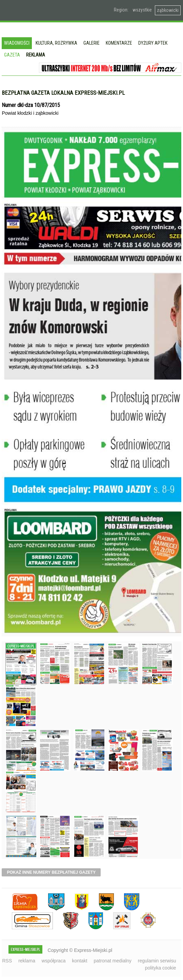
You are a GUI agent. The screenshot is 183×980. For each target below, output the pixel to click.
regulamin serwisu (157, 961)
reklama (27, 961)
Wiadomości (17, 43)
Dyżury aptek (153, 43)
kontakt (80, 961)
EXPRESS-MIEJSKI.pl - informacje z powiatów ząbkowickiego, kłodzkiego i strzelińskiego (49, 10)
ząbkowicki (168, 10)
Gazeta (12, 55)
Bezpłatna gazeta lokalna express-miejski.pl (63, 93)
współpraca (54, 961)
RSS (7, 961)
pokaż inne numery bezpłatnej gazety (51, 872)
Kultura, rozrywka (56, 43)
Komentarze (119, 43)
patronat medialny (113, 961)
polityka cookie (161, 968)
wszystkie (142, 10)
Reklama (36, 55)
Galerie (91, 43)
